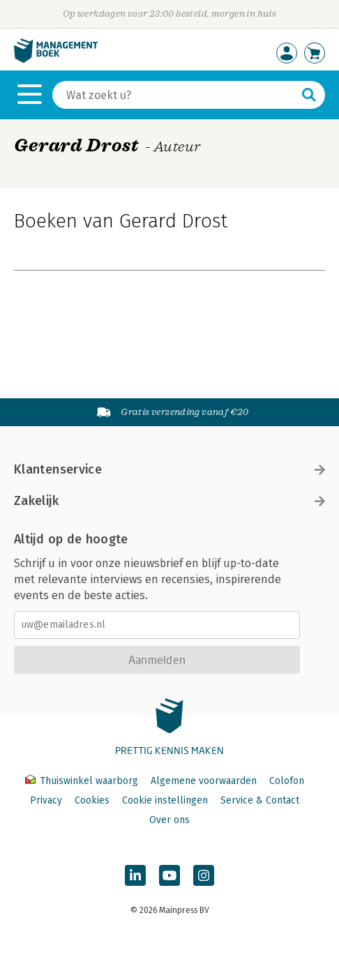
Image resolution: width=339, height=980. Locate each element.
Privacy (46, 800)
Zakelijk (169, 501)
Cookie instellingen (165, 800)
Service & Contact (260, 800)
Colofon (287, 781)
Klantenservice (169, 469)
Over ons (169, 820)
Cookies (92, 800)
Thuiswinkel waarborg (83, 781)
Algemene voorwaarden (204, 781)
